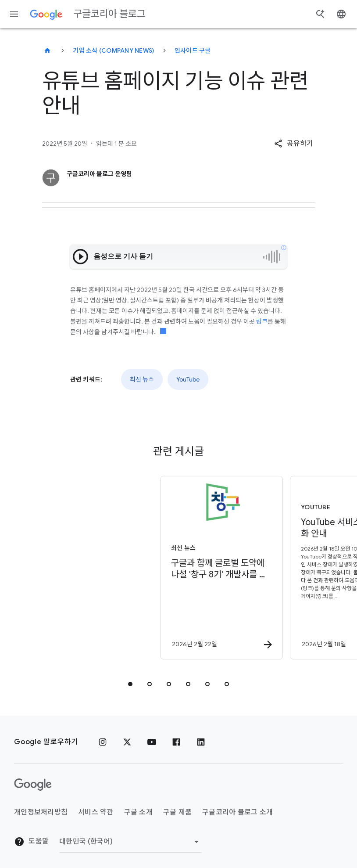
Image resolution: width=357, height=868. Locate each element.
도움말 (31, 842)
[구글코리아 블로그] (47, 50)
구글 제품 (177, 812)
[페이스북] (176, 742)
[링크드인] (201, 742)
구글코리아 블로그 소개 (237, 812)
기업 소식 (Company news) (113, 50)
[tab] (130, 684)
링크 (262, 321)
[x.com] (127, 742)
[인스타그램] (103, 742)
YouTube (188, 379)
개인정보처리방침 (41, 812)
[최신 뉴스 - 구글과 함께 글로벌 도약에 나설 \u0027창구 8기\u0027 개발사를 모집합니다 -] (113, 568)
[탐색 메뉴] (14, 14)
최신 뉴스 (142, 379)
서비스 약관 (96, 812)
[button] (294, 144)
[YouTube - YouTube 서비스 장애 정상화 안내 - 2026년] (243, 568)
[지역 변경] (130, 842)
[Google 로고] (33, 785)
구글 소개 (138, 812)
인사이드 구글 (193, 50)
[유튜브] (152, 742)
